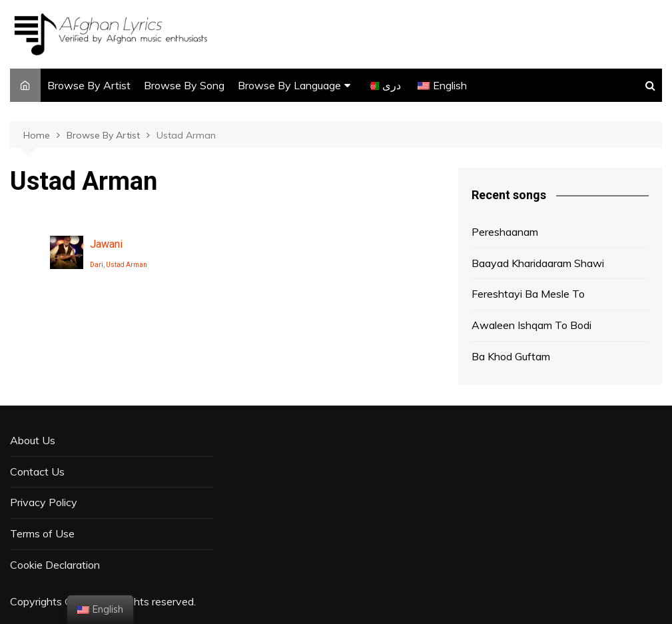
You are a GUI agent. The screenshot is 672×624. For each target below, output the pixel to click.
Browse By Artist (89, 85)
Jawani (106, 244)
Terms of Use (42, 533)
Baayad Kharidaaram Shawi (538, 263)
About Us (33, 440)
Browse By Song (184, 85)
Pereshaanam (505, 232)
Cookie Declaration (55, 565)
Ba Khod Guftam (511, 356)
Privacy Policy (44, 502)
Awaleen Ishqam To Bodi (531, 325)
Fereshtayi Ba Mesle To (528, 294)
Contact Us (37, 471)
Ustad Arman (127, 265)
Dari (97, 265)
